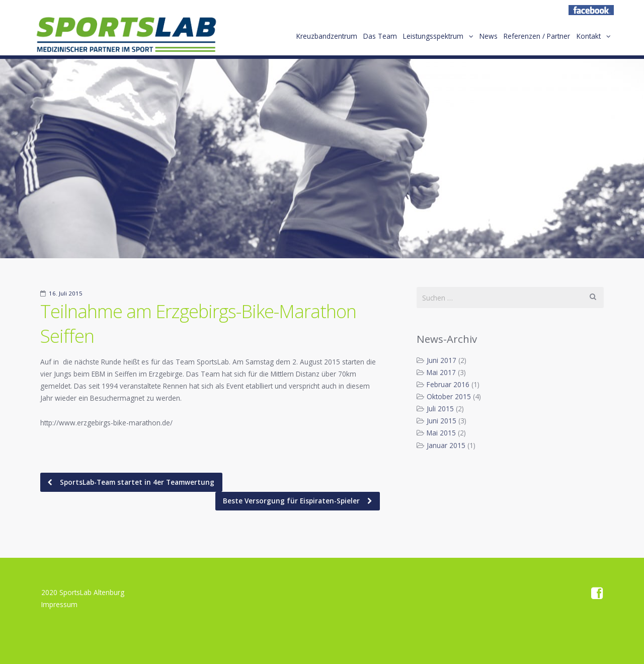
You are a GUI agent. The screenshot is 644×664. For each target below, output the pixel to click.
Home (126, 38)
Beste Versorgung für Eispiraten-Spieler (292, 501)
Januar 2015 (446, 445)
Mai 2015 (441, 433)
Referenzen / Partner (531, 40)
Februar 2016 (448, 384)
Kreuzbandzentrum (305, 40)
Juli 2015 (440, 409)
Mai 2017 (441, 372)
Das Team (362, 40)
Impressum (59, 604)
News (479, 40)
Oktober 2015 (449, 396)
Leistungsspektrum (419, 40)
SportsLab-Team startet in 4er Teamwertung (136, 482)
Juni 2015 (441, 421)
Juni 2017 (441, 360)
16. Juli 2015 (66, 293)
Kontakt (587, 40)
